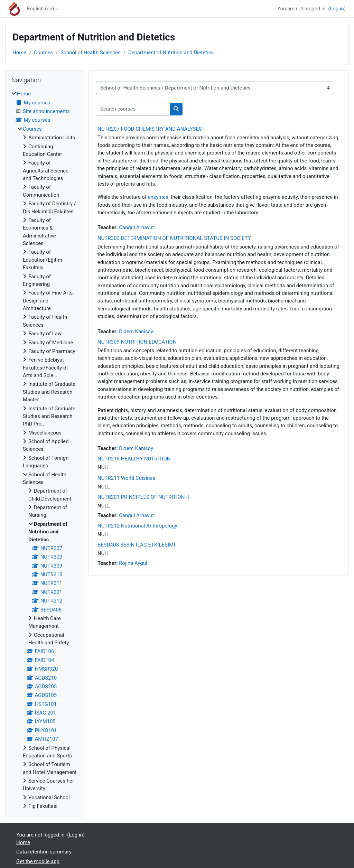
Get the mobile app (38, 861)
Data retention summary (44, 852)
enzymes (158, 197)
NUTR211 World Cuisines (126, 478)
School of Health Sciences (90, 53)
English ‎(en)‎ (40, 9)
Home (19, 53)
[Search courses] (133, 109)
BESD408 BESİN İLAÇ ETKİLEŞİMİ (136, 545)
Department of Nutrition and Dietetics (171, 53)
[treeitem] (44, 450)
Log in (337, 9)
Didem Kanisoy (136, 332)
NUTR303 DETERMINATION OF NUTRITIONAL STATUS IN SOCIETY (174, 238)
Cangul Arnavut (136, 227)
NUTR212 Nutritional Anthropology (137, 526)
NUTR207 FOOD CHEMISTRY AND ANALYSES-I (151, 129)
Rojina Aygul (133, 563)
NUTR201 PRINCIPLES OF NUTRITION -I (143, 497)
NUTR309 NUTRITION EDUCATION (137, 342)
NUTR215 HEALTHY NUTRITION (134, 459)
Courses (43, 53)
